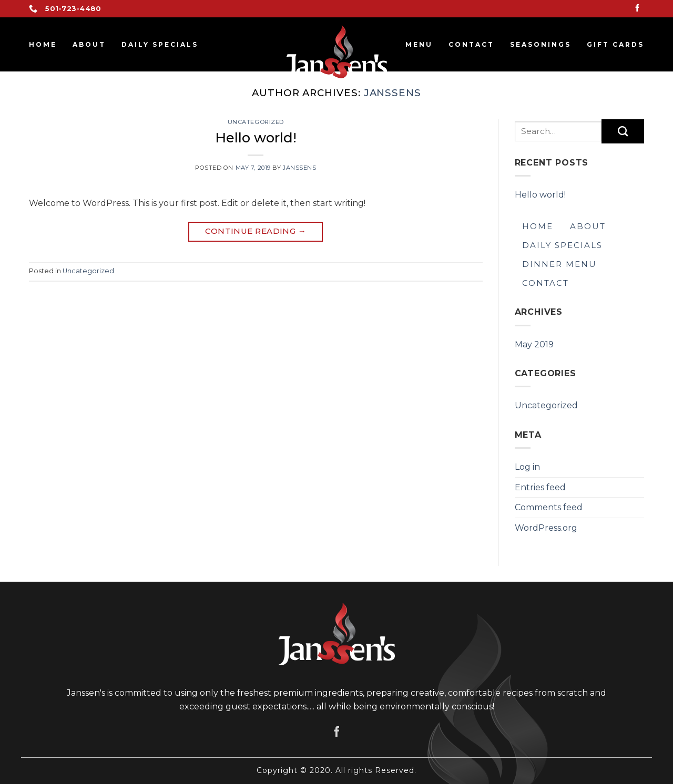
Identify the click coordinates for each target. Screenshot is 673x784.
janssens (392, 93)
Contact (471, 44)
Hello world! (256, 137)
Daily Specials (160, 44)
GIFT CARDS (615, 44)
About (89, 44)
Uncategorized (256, 122)
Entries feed (540, 487)
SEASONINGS (541, 44)
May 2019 (534, 344)
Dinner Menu (559, 264)
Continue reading (256, 231)
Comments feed (549, 507)
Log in (527, 467)
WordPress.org (546, 528)
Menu (419, 44)
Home (43, 44)
